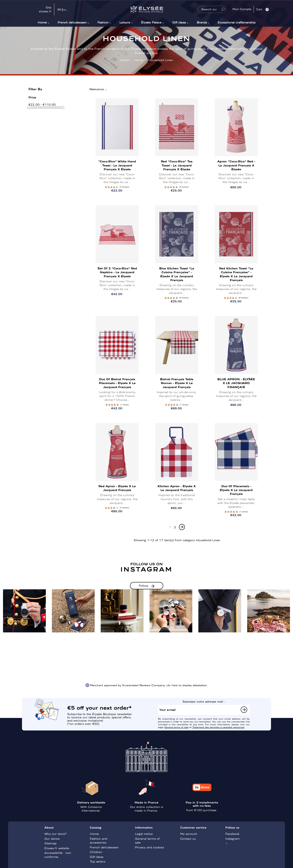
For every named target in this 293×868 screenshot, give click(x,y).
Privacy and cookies (149, 847)
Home (42, 22)
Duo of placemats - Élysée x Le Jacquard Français (236, 490)
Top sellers (98, 861)
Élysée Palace (151, 22)
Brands (202, 22)
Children (96, 852)
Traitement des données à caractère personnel (218, 727)
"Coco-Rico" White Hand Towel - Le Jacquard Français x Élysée (117, 165)
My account (189, 834)
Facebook (232, 834)
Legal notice (144, 834)
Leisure (125, 22)
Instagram (232, 838)
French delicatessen (72, 22)
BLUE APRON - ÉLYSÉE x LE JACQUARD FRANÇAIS (236, 383)
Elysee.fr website (57, 848)
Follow (143, 585)
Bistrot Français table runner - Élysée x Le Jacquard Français (177, 383)
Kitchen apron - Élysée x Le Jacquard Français (177, 488)
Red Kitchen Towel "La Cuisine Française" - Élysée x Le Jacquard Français (236, 274)
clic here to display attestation (187, 685)
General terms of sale (176, 727)
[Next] (182, 527)
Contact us (188, 838)
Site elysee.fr (45, 9)
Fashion (103, 22)
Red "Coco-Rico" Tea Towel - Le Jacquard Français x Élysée (177, 165)
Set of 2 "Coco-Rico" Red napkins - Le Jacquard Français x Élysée (117, 272)
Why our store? (55, 834)
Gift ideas (179, 22)
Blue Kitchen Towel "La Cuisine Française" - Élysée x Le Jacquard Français (177, 274)
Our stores (52, 838)
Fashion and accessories (98, 840)
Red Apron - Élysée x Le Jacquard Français (117, 488)
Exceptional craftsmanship (237, 22)
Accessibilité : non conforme (58, 855)
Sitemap (50, 843)
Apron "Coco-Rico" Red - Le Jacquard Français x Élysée (236, 165)
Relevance (98, 89)
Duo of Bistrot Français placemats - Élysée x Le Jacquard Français (117, 383)
